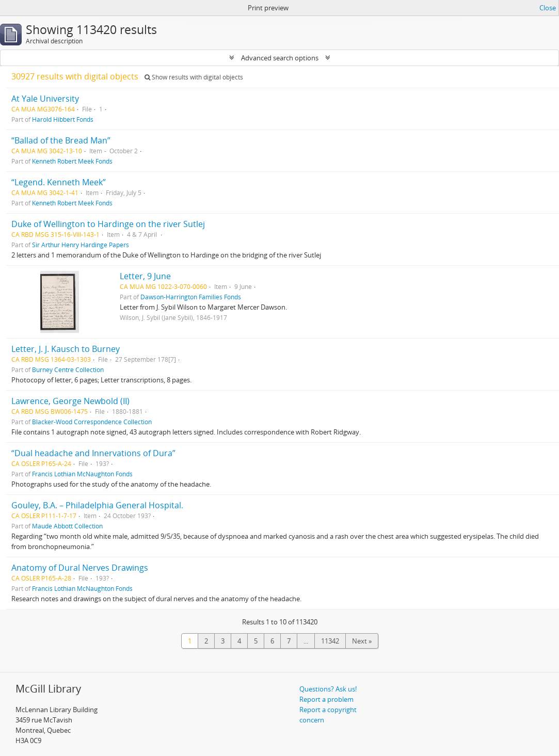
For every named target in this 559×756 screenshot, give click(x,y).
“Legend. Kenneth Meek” (59, 182)
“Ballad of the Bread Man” (61, 140)
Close (548, 8)
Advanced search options (280, 58)
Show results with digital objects (194, 77)
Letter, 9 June (145, 276)
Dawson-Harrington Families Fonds (191, 297)
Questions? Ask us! (328, 689)
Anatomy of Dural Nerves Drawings (80, 568)
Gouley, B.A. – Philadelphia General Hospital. (97, 505)
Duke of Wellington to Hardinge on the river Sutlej (108, 224)
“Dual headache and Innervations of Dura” (93, 453)
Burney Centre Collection (68, 369)
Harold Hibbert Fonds (63, 119)
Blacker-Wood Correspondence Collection (92, 422)
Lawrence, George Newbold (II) (70, 401)
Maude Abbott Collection (67, 526)
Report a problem (326, 699)
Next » (362, 641)
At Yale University (45, 99)
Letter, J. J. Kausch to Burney (66, 349)
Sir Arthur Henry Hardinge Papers (81, 245)
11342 (330, 641)
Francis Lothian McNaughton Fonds (82, 474)
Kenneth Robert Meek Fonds (72, 161)
